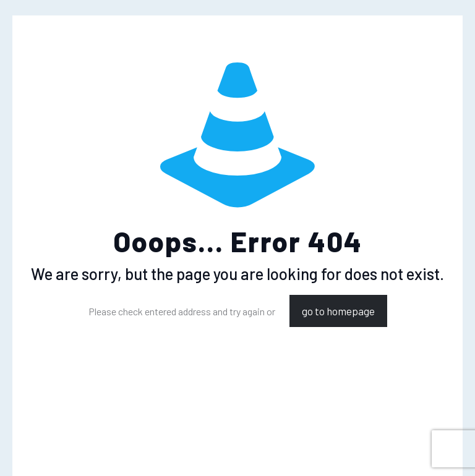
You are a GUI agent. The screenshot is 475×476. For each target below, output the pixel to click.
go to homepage (338, 311)
